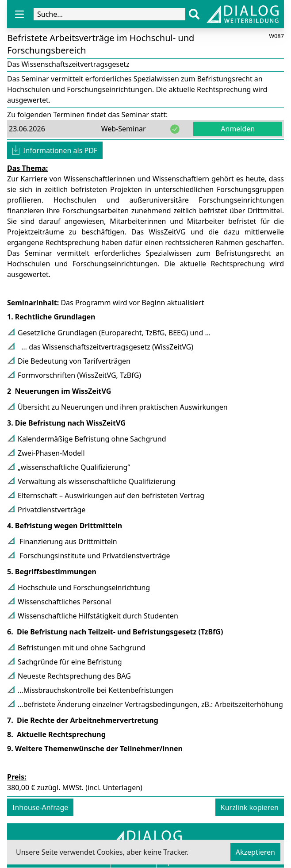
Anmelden (238, 129)
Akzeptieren (255, 852)
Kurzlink (250, 807)
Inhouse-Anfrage (40, 807)
